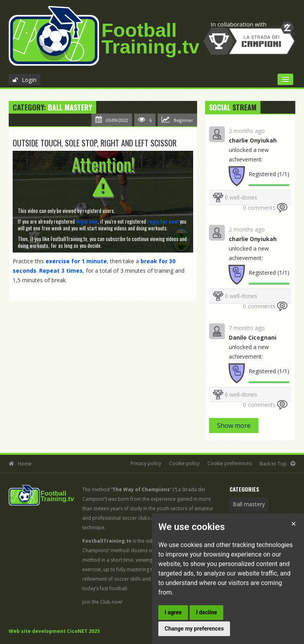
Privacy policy (146, 463)
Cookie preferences (230, 463)
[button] (87, 221)
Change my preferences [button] (194, 629)
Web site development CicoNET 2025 (54, 631)
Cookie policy (184, 463)
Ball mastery (70, 107)
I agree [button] (173, 612)
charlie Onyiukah (253, 140)
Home (25, 464)
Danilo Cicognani (253, 337)
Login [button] (29, 80)
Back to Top (273, 464)
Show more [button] (234, 426)
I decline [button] (206, 612)
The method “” (127, 489)
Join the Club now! (102, 602)
